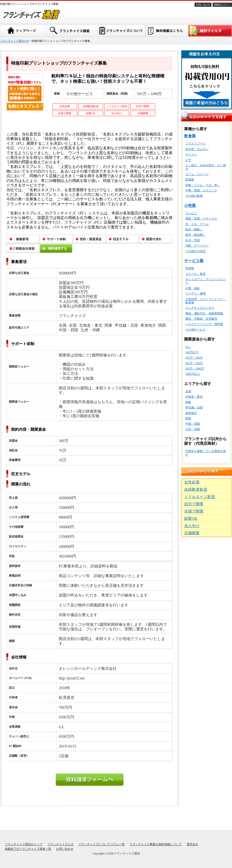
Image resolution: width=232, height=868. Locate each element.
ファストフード (196, 143)
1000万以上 (193, 374)
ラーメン (191, 154)
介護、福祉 (193, 288)
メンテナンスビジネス (200, 308)
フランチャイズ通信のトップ (24, 844)
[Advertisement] (207, 612)
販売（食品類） (196, 235)
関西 (188, 418)
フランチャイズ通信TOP (14, 41)
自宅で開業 (194, 504)
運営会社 (192, 844)
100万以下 (192, 352)
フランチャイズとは (60, 844)
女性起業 (192, 482)
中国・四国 (193, 424)
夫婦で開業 (194, 511)
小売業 (190, 206)
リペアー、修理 (196, 294)
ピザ (188, 160)
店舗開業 (192, 533)
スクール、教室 (196, 274)
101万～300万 (194, 358)
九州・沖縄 (193, 429)
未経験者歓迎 (196, 489)
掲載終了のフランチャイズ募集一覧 (28, 849)
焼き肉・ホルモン (197, 149)
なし (188, 347)
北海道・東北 (194, 397)
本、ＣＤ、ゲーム (197, 224)
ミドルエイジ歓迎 (200, 497)
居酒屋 (190, 180)
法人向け (192, 526)
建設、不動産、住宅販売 (201, 319)
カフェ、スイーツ (197, 174)
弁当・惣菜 (193, 240)
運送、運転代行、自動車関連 (204, 313)
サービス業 (194, 261)
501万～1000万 (195, 369)
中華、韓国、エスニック (201, 190)
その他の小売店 (196, 251)
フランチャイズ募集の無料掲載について (156, 844)
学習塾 (190, 268)
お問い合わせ (203, 5)
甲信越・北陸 (194, 408)
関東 (188, 402)
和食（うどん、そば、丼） (203, 185)
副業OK (191, 518)
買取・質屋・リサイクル (201, 219)
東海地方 (191, 413)
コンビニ (191, 213)
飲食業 (190, 136)
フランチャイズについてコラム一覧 (101, 844)
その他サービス (196, 330)
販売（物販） (194, 229)
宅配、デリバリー (197, 246)
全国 (188, 391)
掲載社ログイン (222, 5)
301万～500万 (194, 363)
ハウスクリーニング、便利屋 (204, 324)
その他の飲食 (194, 196)
